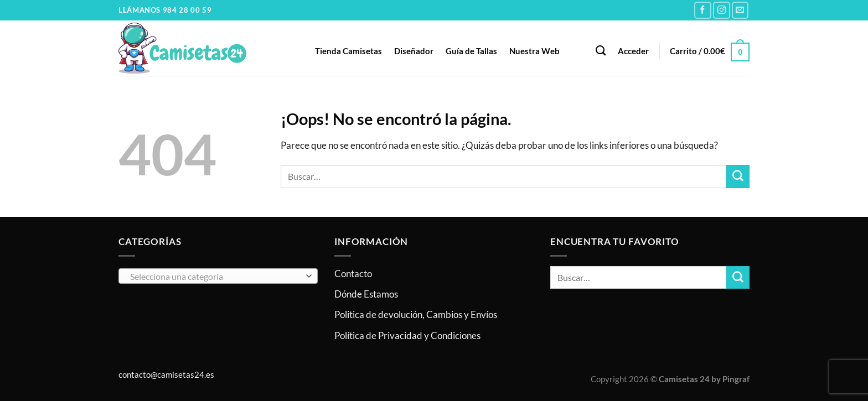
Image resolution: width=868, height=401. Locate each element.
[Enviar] (738, 176)
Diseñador (414, 51)
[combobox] (218, 276)
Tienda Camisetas (348, 51)
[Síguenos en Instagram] (722, 10)
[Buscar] (601, 51)
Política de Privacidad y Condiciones (407, 335)
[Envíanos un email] (740, 10)
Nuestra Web (534, 51)
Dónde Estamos (366, 294)
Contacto (353, 274)
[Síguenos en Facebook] (703, 10)
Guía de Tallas (471, 51)
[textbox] (215, 277)
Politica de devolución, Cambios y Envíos (416, 314)
